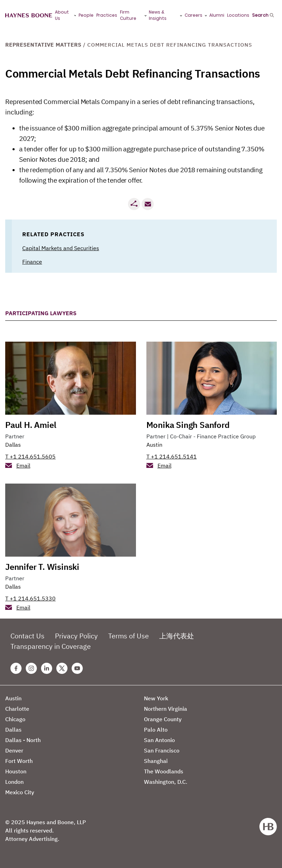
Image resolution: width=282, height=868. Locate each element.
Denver (14, 750)
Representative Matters (43, 45)
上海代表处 (177, 636)
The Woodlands (164, 771)
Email (23, 465)
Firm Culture (128, 15)
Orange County (163, 719)
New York (156, 698)
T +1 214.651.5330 (30, 598)
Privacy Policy (76, 636)
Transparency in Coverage (51, 646)
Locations (238, 15)
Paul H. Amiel (31, 425)
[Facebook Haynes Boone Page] (16, 668)
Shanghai (156, 761)
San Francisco (162, 750)
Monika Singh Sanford (188, 425)
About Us (62, 15)
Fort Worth (19, 761)
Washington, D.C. (166, 782)
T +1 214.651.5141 (172, 456)
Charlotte (17, 709)
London (14, 782)
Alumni (217, 15)
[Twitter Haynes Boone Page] (62, 668)
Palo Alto (156, 730)
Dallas (13, 445)
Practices (107, 15)
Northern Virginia (166, 709)
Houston (16, 771)
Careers (194, 15)
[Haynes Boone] (29, 15)
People (86, 15)
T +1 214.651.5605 (30, 456)
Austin (154, 445)
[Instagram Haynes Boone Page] (31, 668)
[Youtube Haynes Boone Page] (77, 668)
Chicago (15, 719)
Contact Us (27, 636)
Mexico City (20, 792)
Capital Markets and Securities (61, 248)
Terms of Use (128, 636)
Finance (32, 262)
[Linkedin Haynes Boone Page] (47, 668)
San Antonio (159, 740)
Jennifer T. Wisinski (42, 567)
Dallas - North (23, 740)
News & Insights (158, 15)
